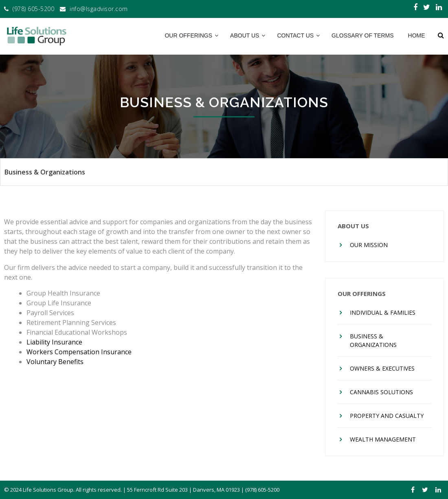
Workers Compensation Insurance (79, 352)
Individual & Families (383, 312)
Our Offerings (188, 35)
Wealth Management (383, 439)
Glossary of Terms (363, 35)
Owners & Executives (382, 368)
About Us (245, 35)
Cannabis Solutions (381, 392)
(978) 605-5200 (33, 9)
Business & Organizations (373, 340)
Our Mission (369, 245)
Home (417, 35)
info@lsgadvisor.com (99, 9)
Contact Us (295, 35)
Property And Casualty (387, 416)
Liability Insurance (54, 342)
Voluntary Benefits (55, 362)
